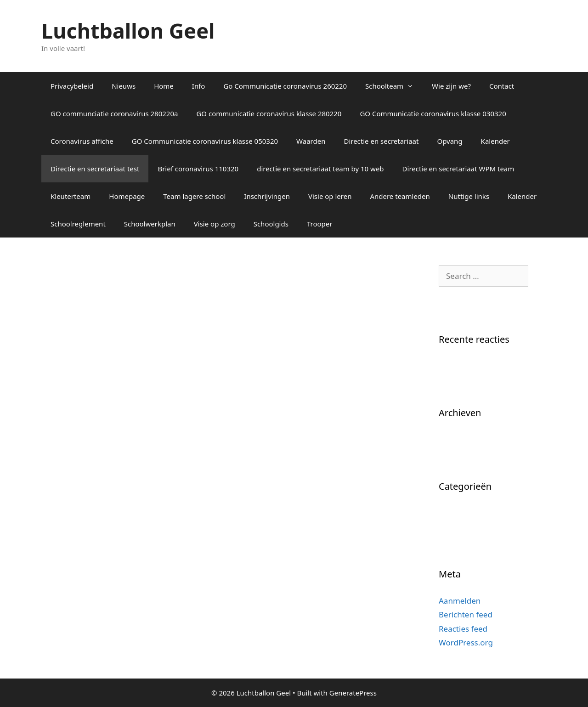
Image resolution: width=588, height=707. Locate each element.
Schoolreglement (78, 224)
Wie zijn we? (451, 86)
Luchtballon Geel (128, 31)
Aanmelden (460, 601)
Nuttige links (469, 196)
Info (199, 86)
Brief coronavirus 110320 (198, 169)
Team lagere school (194, 196)
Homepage (127, 196)
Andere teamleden (400, 196)
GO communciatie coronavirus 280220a (114, 113)
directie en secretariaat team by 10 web (320, 169)
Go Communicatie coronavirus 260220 (285, 86)
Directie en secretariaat (381, 141)
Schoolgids (271, 224)
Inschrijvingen (267, 196)
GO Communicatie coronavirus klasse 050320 (205, 141)
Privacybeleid (72, 86)
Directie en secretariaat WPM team (458, 169)
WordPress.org (466, 642)
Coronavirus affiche (82, 141)
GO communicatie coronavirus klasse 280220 (269, 113)
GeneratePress (353, 693)
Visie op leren (330, 196)
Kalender (495, 141)
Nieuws (124, 86)
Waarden (311, 141)
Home (164, 86)
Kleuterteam (71, 196)
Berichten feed (466, 614)
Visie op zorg (215, 224)
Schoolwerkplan (150, 224)
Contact (502, 86)
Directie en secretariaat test (95, 169)
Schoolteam (394, 86)
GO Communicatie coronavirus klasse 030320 (433, 113)
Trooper (320, 224)
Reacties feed (463, 629)
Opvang (449, 141)
